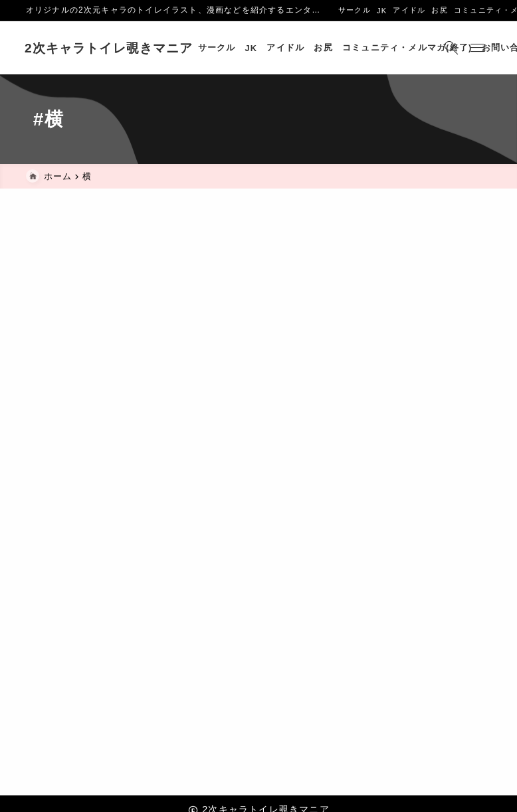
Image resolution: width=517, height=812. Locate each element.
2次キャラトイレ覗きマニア (110, 48)
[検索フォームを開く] (450, 48)
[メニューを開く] (478, 48)
